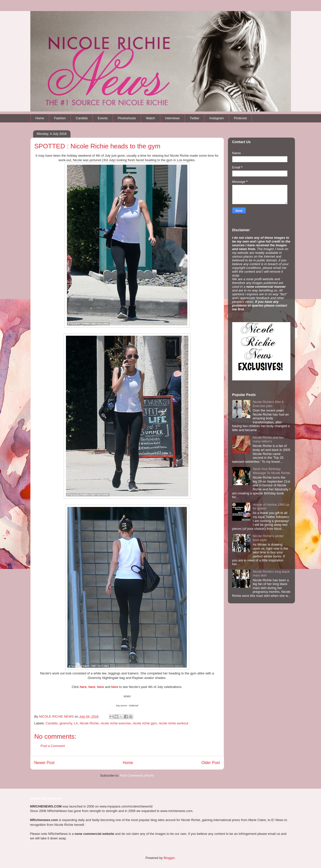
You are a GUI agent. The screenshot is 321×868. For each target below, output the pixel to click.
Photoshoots (127, 118)
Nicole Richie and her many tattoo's (268, 440)
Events (103, 118)
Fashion (60, 118)
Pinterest (240, 118)
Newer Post (45, 763)
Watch (150, 118)
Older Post (211, 763)
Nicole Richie (89, 723)
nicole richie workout (174, 723)
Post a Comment (53, 746)
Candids (82, 118)
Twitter (195, 118)
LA (76, 723)
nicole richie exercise (116, 723)
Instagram (217, 118)
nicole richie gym (145, 723)
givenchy (66, 723)
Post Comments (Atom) (137, 775)
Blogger (169, 858)
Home (40, 118)
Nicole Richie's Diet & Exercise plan (268, 404)
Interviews (172, 118)
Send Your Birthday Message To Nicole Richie (271, 471)
